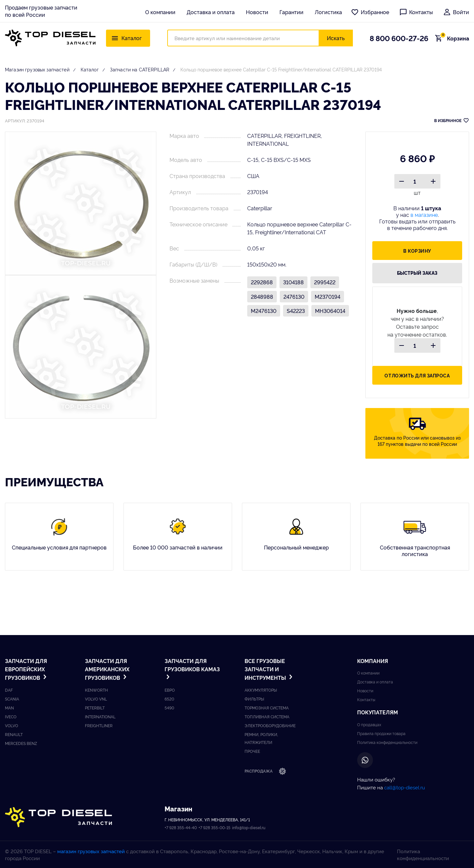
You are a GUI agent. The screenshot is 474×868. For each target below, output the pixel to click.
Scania (12, 699)
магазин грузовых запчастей (91, 851)
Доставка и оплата (211, 12)
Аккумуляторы (261, 690)
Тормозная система (267, 708)
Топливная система (267, 716)
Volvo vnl (96, 699)
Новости (257, 12)
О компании (160, 12)
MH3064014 (330, 311)
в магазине (424, 215)
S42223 (296, 311)
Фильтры (254, 699)
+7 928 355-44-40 (181, 827)
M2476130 (264, 311)
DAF (9, 690)
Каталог (90, 69)
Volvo (12, 725)
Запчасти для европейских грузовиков (26, 669)
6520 (169, 699)
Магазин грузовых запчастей (37, 69)
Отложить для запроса (417, 375)
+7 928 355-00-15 (214, 827)
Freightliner (99, 725)
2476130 (294, 296)
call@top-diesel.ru (405, 787)
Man (9, 708)
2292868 (262, 282)
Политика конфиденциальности (387, 742)
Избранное (370, 12)
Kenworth (96, 690)
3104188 (293, 282)
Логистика (328, 12)
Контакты (416, 12)
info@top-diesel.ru (249, 827)
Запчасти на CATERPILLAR (140, 69)
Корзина (454, 38)
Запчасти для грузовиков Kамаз (192, 669)
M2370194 (328, 296)
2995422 (325, 282)
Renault (14, 734)
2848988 (262, 296)
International (100, 716)
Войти (456, 12)
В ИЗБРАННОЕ (452, 120)
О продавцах (369, 724)
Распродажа (265, 772)
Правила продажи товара (381, 733)
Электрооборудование (270, 725)
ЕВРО (170, 690)
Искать (336, 38)
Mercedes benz (21, 743)
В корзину (417, 251)
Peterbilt (95, 708)
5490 (169, 708)
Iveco (11, 716)
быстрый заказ (417, 273)
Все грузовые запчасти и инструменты (269, 669)
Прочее (252, 751)
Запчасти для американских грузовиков (107, 669)
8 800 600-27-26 (399, 38)
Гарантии (291, 12)
